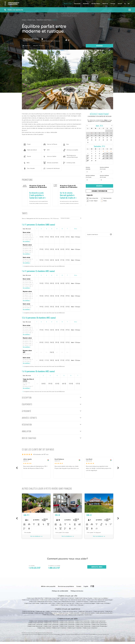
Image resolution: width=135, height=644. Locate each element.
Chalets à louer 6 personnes (36, 625)
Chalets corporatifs (74, 615)
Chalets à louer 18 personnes (67, 629)
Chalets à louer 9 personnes (82, 625)
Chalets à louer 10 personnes (98, 625)
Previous (26, 80)
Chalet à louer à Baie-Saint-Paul (35, 600)
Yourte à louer (88, 617)
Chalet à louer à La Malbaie (100, 600)
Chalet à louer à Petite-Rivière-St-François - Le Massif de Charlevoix (71, 604)
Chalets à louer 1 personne (36, 623)
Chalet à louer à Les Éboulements (31, 602)
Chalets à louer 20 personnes (99, 629)
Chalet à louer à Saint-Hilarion (97, 604)
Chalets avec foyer (39, 615)
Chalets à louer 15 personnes (99, 627)
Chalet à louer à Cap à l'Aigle (52, 600)
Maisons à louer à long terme (76, 617)
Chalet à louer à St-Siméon (103, 606)
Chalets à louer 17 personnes (51, 629)
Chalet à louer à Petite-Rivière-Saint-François (41, 604)
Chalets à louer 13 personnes (67, 627)
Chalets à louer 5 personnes (98, 623)
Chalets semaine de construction (104, 615)
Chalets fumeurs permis (51, 615)
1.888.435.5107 (54, 570)
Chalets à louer (68, 4)
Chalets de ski (108, 614)
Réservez (99, 187)
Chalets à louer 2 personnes (51, 623)
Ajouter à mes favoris (99, 235)
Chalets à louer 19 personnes (83, 629)
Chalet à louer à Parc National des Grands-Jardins (73, 602)
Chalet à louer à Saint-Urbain (48, 606)
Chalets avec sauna (63, 615)
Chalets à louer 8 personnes (67, 625)
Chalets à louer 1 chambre (44, 630)
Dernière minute (96, 4)
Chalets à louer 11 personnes (35, 627)
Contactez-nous (97, 569)
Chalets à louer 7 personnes (51, 625)
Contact (120, 4)
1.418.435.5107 (35, 570)
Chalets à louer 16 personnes (35, 629)
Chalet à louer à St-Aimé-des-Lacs (65, 606)
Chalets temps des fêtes (49, 617)
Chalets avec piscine (98, 614)
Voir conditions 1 (27, 241)
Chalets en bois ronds (62, 617)
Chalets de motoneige (28, 615)
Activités (113, 4)
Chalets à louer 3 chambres (74, 630)
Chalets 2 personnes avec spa (53, 614)
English (86, 589)
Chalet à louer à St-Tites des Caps (60, 607)
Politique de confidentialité (60, 593)
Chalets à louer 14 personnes (83, 627)
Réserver (99, 46)
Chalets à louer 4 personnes (82, 623)
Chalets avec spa (40, 614)
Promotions (86, 4)
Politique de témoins (77, 593)
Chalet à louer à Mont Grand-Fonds (49, 602)
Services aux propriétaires (66, 589)
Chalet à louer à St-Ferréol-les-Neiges (85, 606)
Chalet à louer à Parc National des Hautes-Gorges (99, 602)
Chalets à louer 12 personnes (51, 627)
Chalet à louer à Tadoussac (76, 607)
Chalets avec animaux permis (70, 614)
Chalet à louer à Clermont (67, 600)
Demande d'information (99, 192)
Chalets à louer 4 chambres (90, 630)
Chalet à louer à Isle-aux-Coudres (84, 600)
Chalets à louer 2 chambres (59, 630)
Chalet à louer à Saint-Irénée (32, 606)
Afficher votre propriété (48, 589)
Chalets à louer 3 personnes (67, 623)
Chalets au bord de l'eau (28, 614)
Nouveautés (77, 4)
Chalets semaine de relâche (87, 615)
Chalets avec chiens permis (85, 614)
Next (109, 80)
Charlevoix (105, 4)
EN (129, 4)
